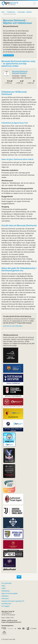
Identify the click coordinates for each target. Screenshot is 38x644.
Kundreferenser (6, 604)
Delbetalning (5, 591)
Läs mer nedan (8, 55)
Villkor (3, 586)
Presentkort (5, 599)
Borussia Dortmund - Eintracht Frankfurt (20, 72)
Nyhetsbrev (5, 596)
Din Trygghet (5, 606)
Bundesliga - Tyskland (25, 12)
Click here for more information (13, 326)
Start (3, 12)
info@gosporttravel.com (14, 622)
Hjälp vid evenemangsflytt (10, 593)
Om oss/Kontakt (7, 583)
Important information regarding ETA (13, 601)
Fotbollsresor (11, 12)
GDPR (4, 588)
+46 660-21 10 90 (12, 620)
